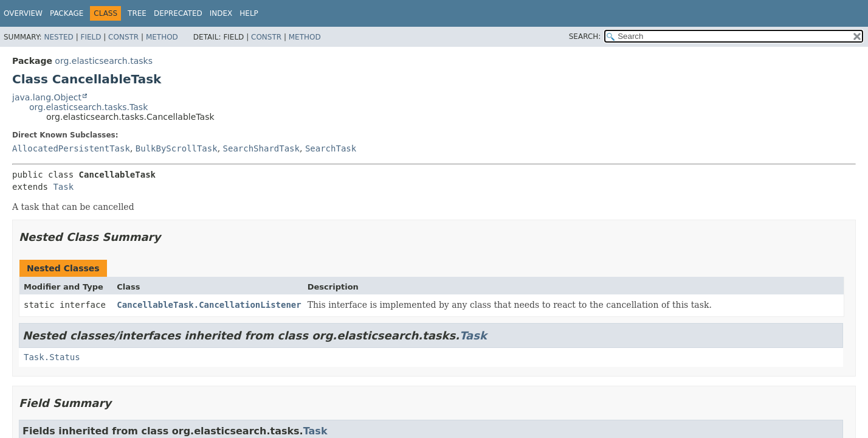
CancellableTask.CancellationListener (209, 305)
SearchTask (331, 148)
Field (91, 37)
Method (162, 37)
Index (221, 13)
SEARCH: (585, 36)
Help (249, 13)
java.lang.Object (47, 97)
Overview (23, 13)
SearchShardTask (261, 148)
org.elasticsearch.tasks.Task (88, 107)
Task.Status (52, 357)
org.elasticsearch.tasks (104, 61)
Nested (58, 37)
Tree (137, 13)
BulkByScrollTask (177, 148)
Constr (123, 37)
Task (63, 187)
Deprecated (178, 13)
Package (67, 13)
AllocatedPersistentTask (71, 148)
